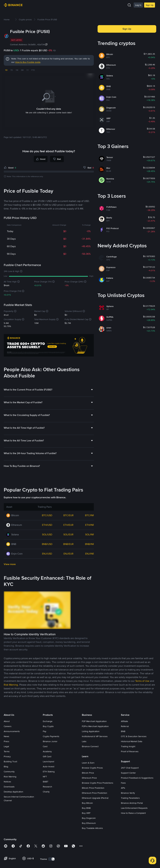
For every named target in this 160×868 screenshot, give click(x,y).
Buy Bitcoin (87, 803)
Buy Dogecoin (89, 818)
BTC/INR (90, 515)
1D (6, 70)
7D (12, 70)
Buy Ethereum (89, 823)
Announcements (12, 731)
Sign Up (150, 5)
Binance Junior (50, 741)
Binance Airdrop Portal (132, 803)
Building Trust (10, 761)
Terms (7, 751)
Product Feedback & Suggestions (137, 778)
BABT (46, 782)
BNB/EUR (68, 544)
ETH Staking (49, 772)
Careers (8, 726)
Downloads (9, 787)
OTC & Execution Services (134, 736)
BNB (123, 731)
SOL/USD (47, 534)
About (7, 721)
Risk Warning (10, 777)
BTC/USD (47, 515)
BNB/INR (90, 544)
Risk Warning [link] (11, 685)
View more (10, 564)
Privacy (7, 756)
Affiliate (124, 721)
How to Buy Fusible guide (28, 62)
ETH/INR (90, 525)
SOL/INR (90, 534)
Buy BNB (86, 808)
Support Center (128, 773)
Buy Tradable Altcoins (92, 828)
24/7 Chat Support (130, 768)
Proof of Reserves (130, 751)
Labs (84, 741)
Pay (45, 731)
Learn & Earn (88, 763)
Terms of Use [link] (142, 681)
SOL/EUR (68, 534)
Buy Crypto (48, 726)
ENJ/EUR (68, 554)
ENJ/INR (90, 554)
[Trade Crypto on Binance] (49, 346)
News (7, 736)
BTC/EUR (68, 515)
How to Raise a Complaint (133, 813)
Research (47, 787)
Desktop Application (13, 792)
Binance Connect (90, 746)
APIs (123, 788)
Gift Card (47, 756)
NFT (45, 777)
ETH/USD (47, 525)
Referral (125, 726)
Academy (47, 751)
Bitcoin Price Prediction (93, 788)
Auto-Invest (49, 766)
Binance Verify (128, 793)
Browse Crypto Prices (92, 768)
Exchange (48, 721)
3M (22, 70)
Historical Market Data (132, 741)
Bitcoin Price (88, 773)
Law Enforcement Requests (134, 808)
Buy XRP (86, 813)
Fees (123, 783)
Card (45, 746)
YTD (33, 70)
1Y (28, 70)
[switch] (51, 859)
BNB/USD (47, 544)
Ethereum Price (89, 778)
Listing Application (91, 731)
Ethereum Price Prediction (95, 793)
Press (7, 741)
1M (17, 70)
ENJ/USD (47, 554)
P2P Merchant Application (94, 721)
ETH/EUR (68, 525)
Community (9, 772)
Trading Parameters (130, 798)
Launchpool (48, 761)
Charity (46, 792)
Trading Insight (128, 746)
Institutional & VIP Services (95, 736)
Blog (6, 766)
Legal (6, 746)
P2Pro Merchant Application (95, 726)
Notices (7, 782)
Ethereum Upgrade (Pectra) (95, 798)
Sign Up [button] (127, 29)
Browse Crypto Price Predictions (98, 783)
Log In (138, 5)
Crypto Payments (51, 736)
